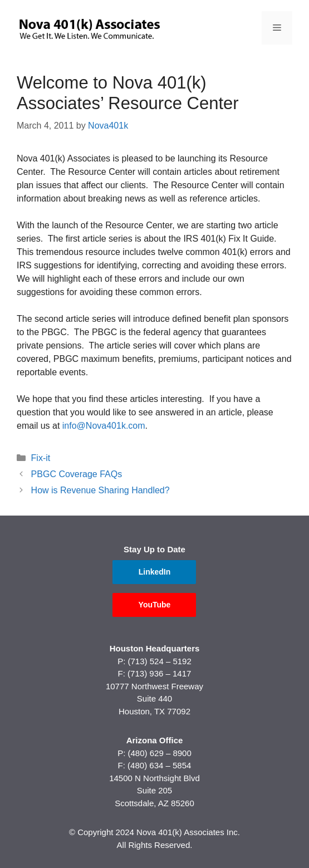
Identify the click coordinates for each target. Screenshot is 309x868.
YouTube (155, 605)
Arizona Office (155, 740)
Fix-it (41, 458)
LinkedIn (155, 572)
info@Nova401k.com (104, 426)
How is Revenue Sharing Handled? (100, 490)
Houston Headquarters (155, 648)
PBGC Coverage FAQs (77, 474)
